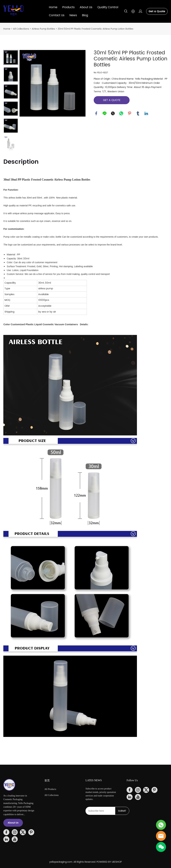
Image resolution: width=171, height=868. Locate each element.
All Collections (21, 29)
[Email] (100, 811)
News (73, 15)
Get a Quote (157, 11)
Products (68, 7)
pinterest (130, 113)
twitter (113, 113)
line (105, 113)
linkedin (146, 113)
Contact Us (57, 15)
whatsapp (121, 113)
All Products (50, 789)
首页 (47, 780)
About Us (86, 7)
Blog (85, 15)
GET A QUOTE (112, 100)
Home (53, 7)
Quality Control (108, 7)
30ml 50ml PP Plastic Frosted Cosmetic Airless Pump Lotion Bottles (95, 29)
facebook (96, 113)
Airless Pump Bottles (43, 29)
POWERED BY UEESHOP (109, 862)
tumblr (138, 113)
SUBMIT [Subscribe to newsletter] (122, 811)
